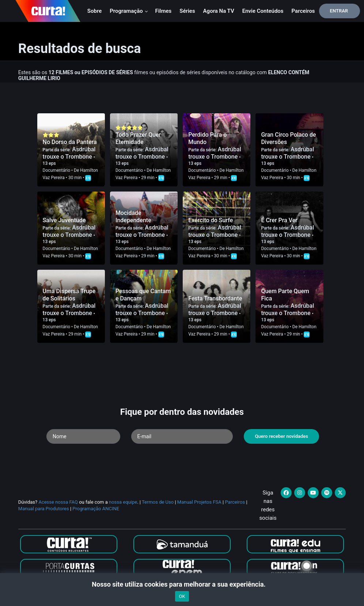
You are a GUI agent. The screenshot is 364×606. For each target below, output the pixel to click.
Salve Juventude (64, 220)
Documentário (56, 170)
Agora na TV (219, 11)
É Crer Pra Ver (279, 220)
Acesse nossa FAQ (58, 502)
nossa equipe (123, 502)
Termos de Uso (158, 502)
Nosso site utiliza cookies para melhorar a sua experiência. (182, 584)
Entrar (339, 11)
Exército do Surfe (211, 220)
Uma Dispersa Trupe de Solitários (69, 295)
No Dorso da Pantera (70, 142)
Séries (187, 11)
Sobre (94, 11)
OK (182, 596)
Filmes (163, 11)
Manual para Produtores (44, 509)
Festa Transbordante (215, 298)
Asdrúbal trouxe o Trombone (69, 153)
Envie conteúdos (263, 11)
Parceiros (303, 11)
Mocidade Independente (133, 217)
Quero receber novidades (281, 436)
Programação (129, 11)
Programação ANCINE (96, 509)
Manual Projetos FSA (199, 502)
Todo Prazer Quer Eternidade (138, 138)
